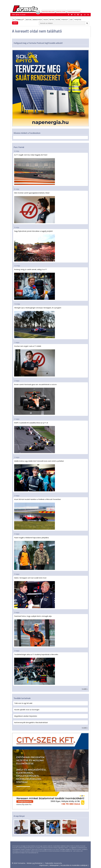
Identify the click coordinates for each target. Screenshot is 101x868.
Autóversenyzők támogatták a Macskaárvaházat (31, 722)
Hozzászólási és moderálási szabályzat (74, 865)
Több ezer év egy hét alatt (23, 703)
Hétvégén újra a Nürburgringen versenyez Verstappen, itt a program (38, 322)
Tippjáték (78, 20)
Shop (15, 23)
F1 (14, 20)
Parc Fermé (19, 147)
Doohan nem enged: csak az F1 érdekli (35, 361)
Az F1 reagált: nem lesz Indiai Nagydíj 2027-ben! (35, 169)
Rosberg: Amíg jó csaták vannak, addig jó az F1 (35, 284)
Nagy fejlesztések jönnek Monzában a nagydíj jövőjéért (35, 246)
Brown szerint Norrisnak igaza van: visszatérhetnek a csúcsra (35, 399)
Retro (52, 20)
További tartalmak (22, 698)
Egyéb (58, 20)
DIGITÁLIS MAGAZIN (48, 12)
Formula (20, 20)
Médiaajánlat (54, 865)
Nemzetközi (37, 20)
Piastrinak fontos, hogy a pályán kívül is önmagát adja (35, 631)
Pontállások (61, 12)
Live (71, 20)
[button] (88, 15)
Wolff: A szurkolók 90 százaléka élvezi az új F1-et (35, 437)
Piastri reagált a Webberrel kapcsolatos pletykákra (35, 553)
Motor (29, 20)
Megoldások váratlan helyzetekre (26, 716)
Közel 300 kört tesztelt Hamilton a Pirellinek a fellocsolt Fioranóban (37, 514)
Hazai (46, 20)
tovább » (85, 689)
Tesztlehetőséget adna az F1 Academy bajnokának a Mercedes (36, 669)
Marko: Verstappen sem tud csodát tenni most (35, 592)
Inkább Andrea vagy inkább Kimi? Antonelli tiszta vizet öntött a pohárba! (39, 476)
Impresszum (44, 865)
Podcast (65, 20)
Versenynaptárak (74, 12)
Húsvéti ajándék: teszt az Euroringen (27, 710)
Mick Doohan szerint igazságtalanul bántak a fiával (35, 207)
